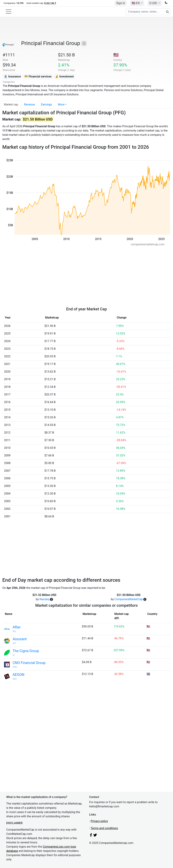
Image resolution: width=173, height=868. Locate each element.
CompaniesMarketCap (129, 599)
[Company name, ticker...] (148, 12)
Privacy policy (99, 821)
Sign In (121, 3)
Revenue (30, 104)
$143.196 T (50, 3)
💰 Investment (64, 76)
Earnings (46, 104)
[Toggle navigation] (9, 12)
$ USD (153, 3)
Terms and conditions (104, 828)
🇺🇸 (136, 3)
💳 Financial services (38, 76)
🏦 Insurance (12, 76)
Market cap (11, 104)
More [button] (61, 104)
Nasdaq (44, 599)
